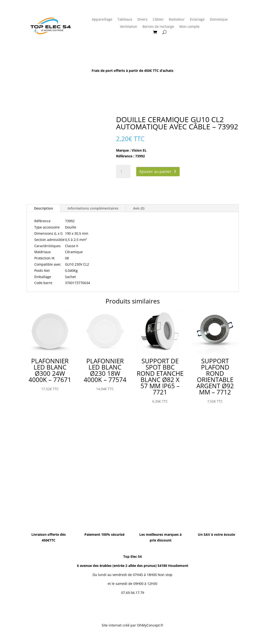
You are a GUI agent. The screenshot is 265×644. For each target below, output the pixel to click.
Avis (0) (139, 208)
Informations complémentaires (93, 208)
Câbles (158, 20)
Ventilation (129, 27)
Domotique (219, 20)
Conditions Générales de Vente (138, 609)
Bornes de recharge (158, 27)
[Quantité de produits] (123, 171)
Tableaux (125, 20)
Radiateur (177, 20)
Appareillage (102, 20)
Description (44, 208)
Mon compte (189, 27)
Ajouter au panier (155, 171)
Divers (142, 20)
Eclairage (197, 20)
